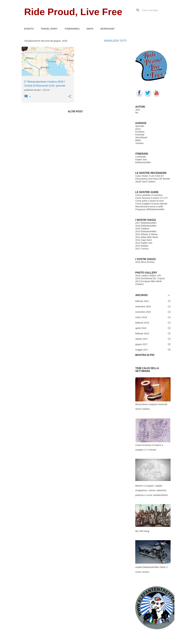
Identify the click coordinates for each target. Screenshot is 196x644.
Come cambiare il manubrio (149, 195)
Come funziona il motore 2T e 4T (151, 198)
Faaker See (141, 160)
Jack (138, 110)
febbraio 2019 (142, 323)
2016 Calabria (142, 229)
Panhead (140, 135)
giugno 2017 (141, 344)
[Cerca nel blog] (158, 10)
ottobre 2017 (142, 339)
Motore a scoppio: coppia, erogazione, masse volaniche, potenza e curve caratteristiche (151, 490)
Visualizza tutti (115, 41)
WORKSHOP (107, 29)
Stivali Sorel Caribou (145, 182)
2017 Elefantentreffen (146, 223)
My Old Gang (142, 531)
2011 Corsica (142, 249)
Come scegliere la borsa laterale (151, 204)
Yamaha (139, 143)
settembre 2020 (143, 307)
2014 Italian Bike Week (147, 237)
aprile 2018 (141, 328)
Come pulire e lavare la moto (150, 201)
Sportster (140, 126)
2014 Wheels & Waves (146, 234)
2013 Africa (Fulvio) (145, 262)
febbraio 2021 (142, 301)
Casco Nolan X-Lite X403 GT (150, 176)
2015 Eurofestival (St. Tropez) (150, 278)
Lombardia (141, 157)
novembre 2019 (143, 312)
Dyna (138, 129)
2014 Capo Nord (143, 240)
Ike (137, 113)
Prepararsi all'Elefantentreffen (150, 209)
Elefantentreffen (143, 162)
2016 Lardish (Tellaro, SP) (148, 276)
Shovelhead (141, 137)
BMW (138, 140)
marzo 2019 (141, 317)
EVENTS (29, 29)
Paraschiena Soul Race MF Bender (153, 179)
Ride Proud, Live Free (73, 12)
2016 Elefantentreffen (146, 226)
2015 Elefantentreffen (146, 231)
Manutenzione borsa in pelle (149, 207)
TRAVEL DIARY (49, 29)
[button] (70, 97)
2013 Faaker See (144, 243)
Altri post (75, 112)
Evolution (140, 132)
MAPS (90, 29)
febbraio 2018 (142, 334)
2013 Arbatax (142, 246)
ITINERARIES (72, 29)
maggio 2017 (142, 350)
